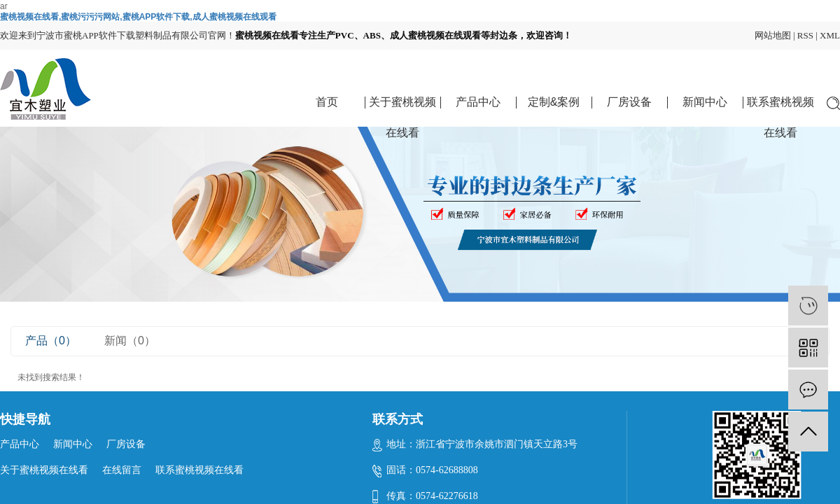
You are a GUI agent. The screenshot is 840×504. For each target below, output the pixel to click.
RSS (805, 35)
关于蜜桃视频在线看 (402, 107)
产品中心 (478, 102)
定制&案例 (554, 102)
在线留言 (122, 470)
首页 (327, 102)
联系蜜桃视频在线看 (780, 107)
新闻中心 (705, 102)
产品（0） (51, 341)
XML (830, 35)
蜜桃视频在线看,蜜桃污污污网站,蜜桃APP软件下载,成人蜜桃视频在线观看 (138, 17)
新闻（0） (130, 341)
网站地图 (773, 35)
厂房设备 (629, 102)
